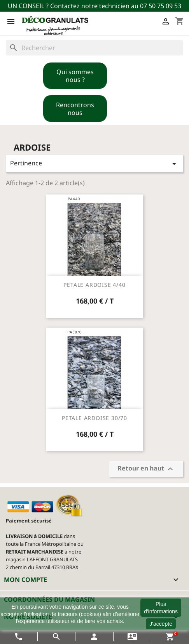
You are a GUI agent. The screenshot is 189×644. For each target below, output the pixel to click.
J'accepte (161, 624)
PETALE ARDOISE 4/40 (94, 285)
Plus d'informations (161, 608)
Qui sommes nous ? (75, 76)
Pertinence (94, 164)
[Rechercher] (94, 48)
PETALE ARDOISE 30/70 (94, 418)
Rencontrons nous (75, 109)
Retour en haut (146, 469)
